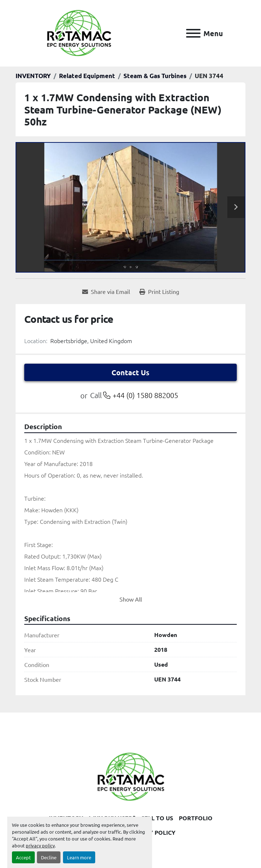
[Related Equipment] (87, 76)
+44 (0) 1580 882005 (145, 395)
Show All (131, 599)
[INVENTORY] (33, 76)
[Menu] (193, 33)
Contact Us (130, 372)
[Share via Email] (106, 291)
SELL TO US (157, 818)
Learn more (79, 857)
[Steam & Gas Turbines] (155, 76)
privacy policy (40, 845)
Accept (23, 857)
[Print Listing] (159, 291)
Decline (49, 857)
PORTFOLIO (196, 818)
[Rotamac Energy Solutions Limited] (131, 776)
